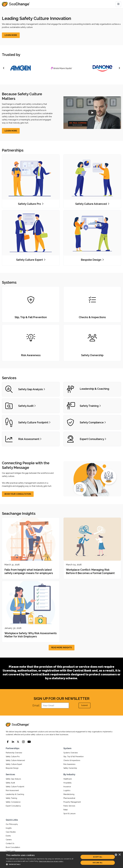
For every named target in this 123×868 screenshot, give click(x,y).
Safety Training (11, 798)
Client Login (10, 851)
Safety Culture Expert (14, 764)
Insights (9, 828)
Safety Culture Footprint (15, 787)
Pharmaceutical (69, 798)
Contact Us (10, 843)
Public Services (69, 806)
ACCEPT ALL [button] (98, 857)
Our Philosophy (12, 824)
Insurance (67, 787)
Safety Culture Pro (13, 757)
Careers (9, 840)
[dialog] (61, 860)
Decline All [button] (98, 863)
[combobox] (116, 855)
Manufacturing (69, 794)
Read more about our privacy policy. (51, 861)
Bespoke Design (12, 768)
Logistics (67, 790)
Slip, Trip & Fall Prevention (74, 757)
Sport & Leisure (69, 814)
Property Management (72, 802)
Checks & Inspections (72, 760)
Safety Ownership (70, 768)
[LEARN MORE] (11, 35)
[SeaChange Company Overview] (92, 113)
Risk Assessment (12, 790)
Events (8, 836)
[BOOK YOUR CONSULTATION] (18, 494)
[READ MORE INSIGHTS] (62, 648)
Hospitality (68, 783)
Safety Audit (10, 783)
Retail (66, 810)
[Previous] (4, 68)
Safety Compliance (13, 802)
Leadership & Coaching (15, 794)
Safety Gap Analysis (13, 779)
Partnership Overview (14, 753)
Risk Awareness (69, 764)
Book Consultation (13, 847)
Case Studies (11, 832)
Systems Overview (71, 753)
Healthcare (68, 779)
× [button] (120, 855)
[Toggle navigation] (118, 4)
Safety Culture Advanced (15, 760)
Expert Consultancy (13, 806)
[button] (42, 864)
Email (36, 705)
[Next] (119, 68)
